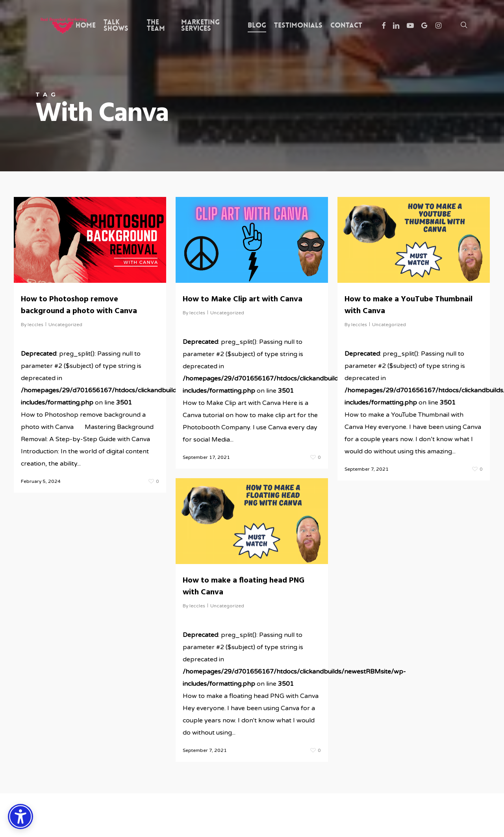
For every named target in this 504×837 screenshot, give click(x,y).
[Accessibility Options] (20, 817)
